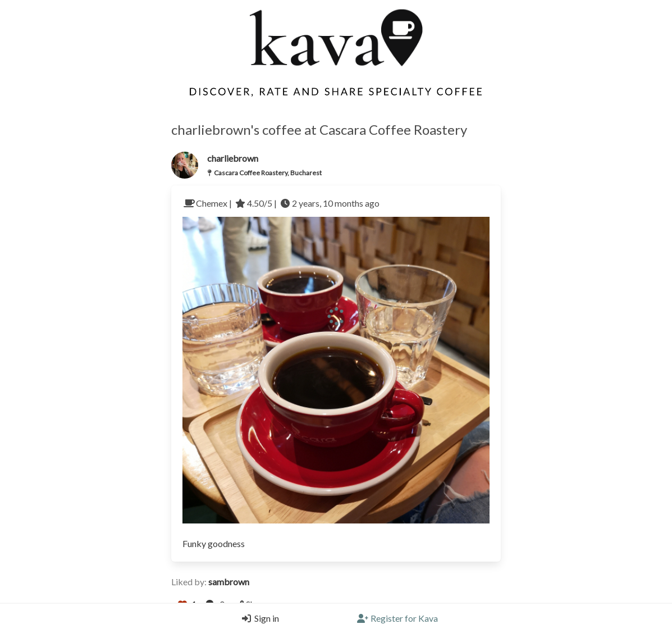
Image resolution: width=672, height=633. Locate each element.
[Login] (258, 618)
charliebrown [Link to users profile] (233, 158)
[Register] (397, 618)
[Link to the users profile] (185, 165)
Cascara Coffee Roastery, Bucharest (268, 173)
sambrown (229, 582)
